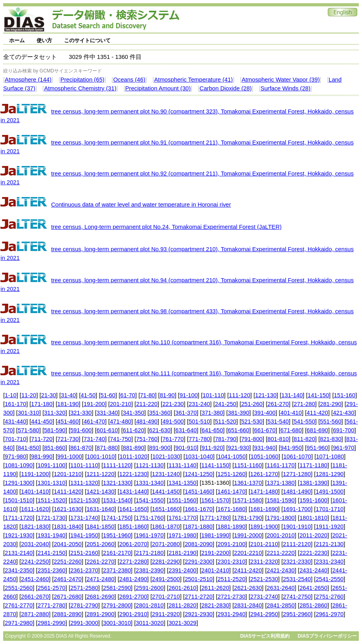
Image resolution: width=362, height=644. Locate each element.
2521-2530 (264, 579)
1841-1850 (100, 527)
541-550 (304, 422)
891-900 (160, 448)
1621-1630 (68, 509)
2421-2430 (281, 570)
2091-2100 (232, 544)
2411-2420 (248, 570)
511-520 (226, 422)
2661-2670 (35, 597)
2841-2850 (281, 605)
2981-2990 (51, 623)
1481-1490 (297, 492)
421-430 (344, 413)
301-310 (29, 413)
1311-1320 (84, 483)
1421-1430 (100, 492)
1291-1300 (19, 483)
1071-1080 (330, 457)
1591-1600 (313, 500)
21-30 (49, 395)
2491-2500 (166, 579)
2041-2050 (68, 544)
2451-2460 (35, 579)
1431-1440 (133, 492)
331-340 (107, 413)
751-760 (147, 439)
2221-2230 (313, 553)
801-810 (278, 439)
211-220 (147, 404)
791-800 (252, 439)
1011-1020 (134, 457)
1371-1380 (281, 483)
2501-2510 (199, 579)
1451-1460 (199, 492)
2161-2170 (117, 553)
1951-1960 (117, 535)
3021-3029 (183, 623)
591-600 (81, 430)
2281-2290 (166, 562)
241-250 (226, 404)
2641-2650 (313, 588)
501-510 (199, 422)
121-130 (266, 395)
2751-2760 (330, 597)
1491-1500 (330, 492)
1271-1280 (297, 474)
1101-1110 (84, 465)
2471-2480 (100, 579)
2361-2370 (84, 570)
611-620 (134, 430)
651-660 (239, 430)
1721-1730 (51, 518)
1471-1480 (264, 492)
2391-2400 (183, 570)
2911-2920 (166, 614)
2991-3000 (84, 623)
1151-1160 (248, 465)
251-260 (252, 404)
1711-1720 (19, 518)
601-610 (107, 430)
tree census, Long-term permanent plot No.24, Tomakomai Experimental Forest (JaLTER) (166, 227)
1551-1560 (183, 500)
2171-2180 (150, 553)
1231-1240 (166, 474)
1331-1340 (150, 483)
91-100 (189, 395)
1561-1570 (215, 500)
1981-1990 (215, 535)
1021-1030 (166, 457)
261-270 (278, 404)
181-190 (68, 404)
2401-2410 (215, 570)
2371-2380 (117, 570)
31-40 (68, 395)
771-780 (199, 439)
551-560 (331, 422)
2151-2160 (84, 553)
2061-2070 (133, 544)
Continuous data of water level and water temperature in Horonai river (141, 205)
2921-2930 (199, 614)
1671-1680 (232, 509)
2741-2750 (297, 597)
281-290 (331, 404)
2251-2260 (68, 562)
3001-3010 (117, 623)
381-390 (239, 413)
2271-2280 (133, 562)
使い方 (44, 40)
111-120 (239, 395)
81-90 (167, 395)
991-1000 (70, 457)
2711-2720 (199, 597)
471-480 (121, 422)
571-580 (29, 430)
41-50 (88, 395)
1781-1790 (248, 518)
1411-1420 (68, 492)
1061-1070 (297, 457)
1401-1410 (35, 492)
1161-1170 (281, 465)
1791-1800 (281, 518)
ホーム (17, 40)
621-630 (160, 430)
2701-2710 (166, 597)
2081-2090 (199, 544)
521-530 (252, 422)
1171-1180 (313, 465)
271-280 (304, 404)
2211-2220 (281, 553)
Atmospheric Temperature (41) (194, 80)
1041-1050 (232, 457)
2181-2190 (183, 553)
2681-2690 (100, 597)
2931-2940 (232, 614)
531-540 (278, 422)
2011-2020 (313, 535)
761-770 (173, 439)
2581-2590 (117, 588)
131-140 (292, 395)
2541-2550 (330, 579)
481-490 (147, 422)
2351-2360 (51, 570)
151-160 (344, 395)
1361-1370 (248, 483)
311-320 (55, 413)
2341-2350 (19, 570)
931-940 (265, 448)
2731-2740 (264, 597)
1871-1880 (199, 527)
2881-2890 (68, 614)
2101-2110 (264, 544)
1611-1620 (35, 509)
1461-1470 (232, 492)
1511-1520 (51, 500)
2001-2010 (281, 535)
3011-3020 (150, 623)
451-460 (68, 422)
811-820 (304, 439)
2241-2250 (35, 562)
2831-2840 (248, 605)
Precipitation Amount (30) (158, 88)
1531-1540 (117, 500)
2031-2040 (35, 544)
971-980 (16, 457)
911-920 (212, 448)
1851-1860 (133, 527)
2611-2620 (215, 588)
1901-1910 (297, 527)
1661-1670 (199, 509)
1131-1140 (183, 465)
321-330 (81, 413)
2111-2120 (297, 544)
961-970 (344, 448)
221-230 (173, 404)
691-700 (344, 430)
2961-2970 (330, 614)
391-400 (265, 413)
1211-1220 (100, 474)
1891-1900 (264, 527)
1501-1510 (19, 500)
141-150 (318, 395)
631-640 (186, 430)
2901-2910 (133, 614)
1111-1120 (117, 465)
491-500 (173, 422)
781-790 (226, 439)
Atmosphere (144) (28, 80)
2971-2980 (19, 623)
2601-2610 (183, 588)
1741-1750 (117, 518)
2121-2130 (330, 544)
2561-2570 (51, 588)
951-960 (317, 448)
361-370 (186, 413)
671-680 (291, 430)
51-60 (108, 395)
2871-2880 (35, 614)
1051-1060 (265, 457)
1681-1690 (264, 509)
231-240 (199, 404)
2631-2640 (281, 588)
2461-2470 (68, 579)
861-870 (81, 448)
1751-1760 (150, 518)
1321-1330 (117, 483)
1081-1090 (19, 465)
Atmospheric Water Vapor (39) (280, 80)
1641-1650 (133, 509)
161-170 (16, 404)
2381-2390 (150, 570)
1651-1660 (166, 509)
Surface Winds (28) (285, 88)
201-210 (121, 404)
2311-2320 (264, 562)
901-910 (186, 448)
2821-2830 (215, 605)
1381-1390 (313, 483)
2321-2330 (297, 562)
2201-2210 (248, 553)
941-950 (291, 448)
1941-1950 (84, 535)
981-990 (42, 457)
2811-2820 (183, 605)
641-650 (212, 430)
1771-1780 (215, 518)
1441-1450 (166, 492)
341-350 (134, 413)
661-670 (265, 430)
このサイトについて (87, 40)
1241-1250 (199, 474)
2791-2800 (117, 605)
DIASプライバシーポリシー (327, 636)
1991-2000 (248, 535)
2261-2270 (100, 562)
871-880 (107, 448)
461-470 (94, 422)
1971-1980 (183, 535)
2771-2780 (51, 605)
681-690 (317, 430)
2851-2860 (313, 605)
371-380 (212, 413)
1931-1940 (51, 535)
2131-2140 (19, 553)
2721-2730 (232, 597)
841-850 (29, 448)
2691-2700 (133, 597)
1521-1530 (84, 500)
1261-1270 (264, 474)
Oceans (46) (129, 80)
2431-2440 (313, 570)
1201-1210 (68, 474)
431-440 (16, 422)
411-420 (317, 413)
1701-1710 (330, 509)
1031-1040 (199, 457)
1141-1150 (215, 465)
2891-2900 (100, 614)
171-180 (42, 404)
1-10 (11, 395)
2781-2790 (84, 605)
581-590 (55, 430)
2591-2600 (150, 588)
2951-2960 (297, 614)
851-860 (55, 448)
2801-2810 (150, 605)
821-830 (331, 439)
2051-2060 (100, 544)
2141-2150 (51, 553)
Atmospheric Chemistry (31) (80, 88)
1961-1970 (150, 535)
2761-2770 (19, 605)
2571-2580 (84, 588)
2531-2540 (297, 579)
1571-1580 (248, 500)
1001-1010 (101, 457)
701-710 (16, 439)
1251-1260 (232, 474)
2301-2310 (232, 562)
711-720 (42, 439)
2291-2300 (199, 562)
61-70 (128, 395)
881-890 (134, 448)
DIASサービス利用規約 (265, 636)
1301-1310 (51, 483)
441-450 (42, 422)
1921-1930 (19, 535)
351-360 (160, 413)
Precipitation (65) (83, 80)
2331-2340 (330, 562)
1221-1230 (133, 474)
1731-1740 (84, 518)
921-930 (239, 448)
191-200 (94, 404)
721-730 (68, 439)
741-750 (121, 439)
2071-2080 (166, 544)
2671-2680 (68, 597)
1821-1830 (35, 527)
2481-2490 (133, 579)
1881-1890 (232, 527)
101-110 (213, 395)
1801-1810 (313, 518)
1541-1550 (150, 500)
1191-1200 (35, 474)
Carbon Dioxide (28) (226, 88)
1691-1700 (297, 509)
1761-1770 (183, 518)
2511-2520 (232, 579)
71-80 (148, 395)
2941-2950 (264, 614)
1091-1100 (51, 465)
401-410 (291, 413)
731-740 (94, 439)
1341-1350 (183, 483)
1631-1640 (100, 509)
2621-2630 (248, 588)
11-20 (29, 395)
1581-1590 (281, 500)
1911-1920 (330, 527)
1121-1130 (150, 465)
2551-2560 (19, 588)
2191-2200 (215, 553)
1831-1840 (68, 527)
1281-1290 (330, 474)
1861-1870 (166, 527)
